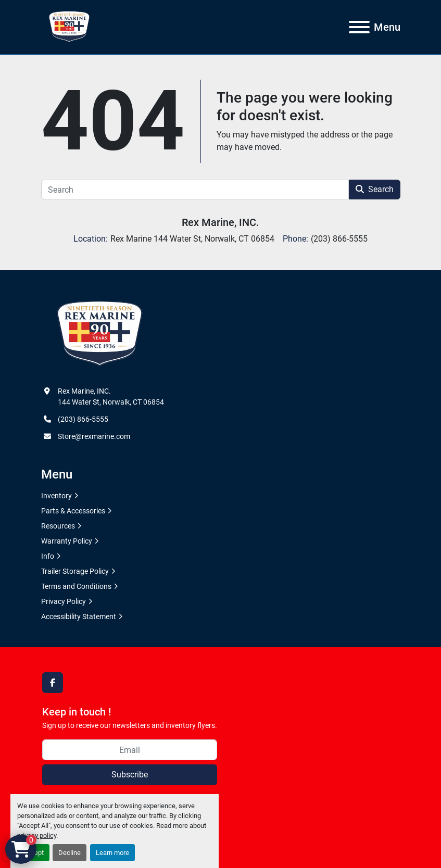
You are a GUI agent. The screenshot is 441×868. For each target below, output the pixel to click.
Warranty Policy (67, 541)
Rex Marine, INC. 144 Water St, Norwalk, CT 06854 (111, 397)
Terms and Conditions (76, 586)
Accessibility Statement (79, 617)
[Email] (130, 750)
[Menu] (359, 27)
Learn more (112, 853)
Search (375, 189)
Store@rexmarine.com (94, 436)
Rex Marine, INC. (221, 222)
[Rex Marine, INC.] (100, 334)
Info (48, 556)
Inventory (56, 496)
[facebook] (53, 683)
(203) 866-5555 (83, 419)
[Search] (195, 190)
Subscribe (130, 775)
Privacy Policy (64, 601)
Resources (58, 526)
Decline (70, 853)
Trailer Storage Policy (75, 571)
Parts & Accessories (73, 511)
